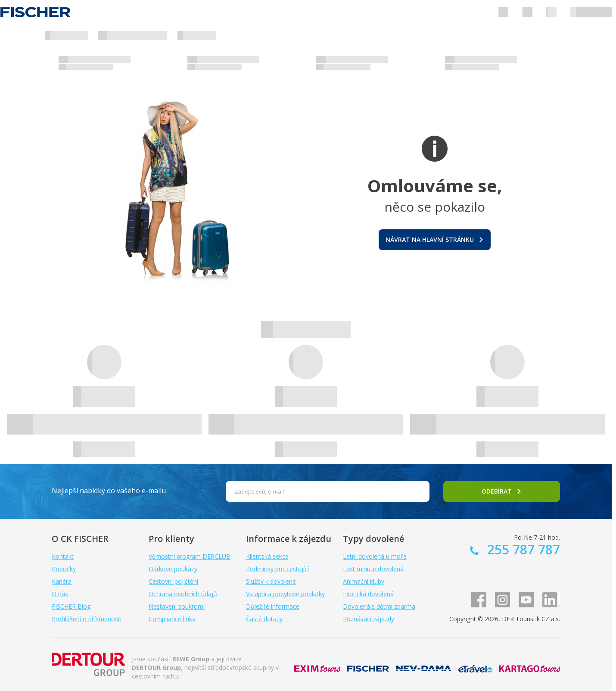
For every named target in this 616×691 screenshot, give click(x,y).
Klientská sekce (267, 556)
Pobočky (64, 569)
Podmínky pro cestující (277, 569)
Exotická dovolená (368, 594)
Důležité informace (273, 606)
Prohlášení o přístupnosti (87, 619)
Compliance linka (172, 619)
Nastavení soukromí (177, 606)
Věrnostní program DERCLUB (190, 556)
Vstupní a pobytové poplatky (285, 594)
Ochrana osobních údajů (183, 594)
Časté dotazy (264, 619)
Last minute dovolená (373, 569)
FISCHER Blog (71, 606)
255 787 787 (522, 549)
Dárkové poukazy (173, 569)
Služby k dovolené (271, 581)
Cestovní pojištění (173, 581)
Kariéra (62, 581)
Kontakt (63, 556)
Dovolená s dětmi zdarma (379, 606)
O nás (60, 594)
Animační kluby (364, 581)
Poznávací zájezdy (369, 619)
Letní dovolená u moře (375, 556)
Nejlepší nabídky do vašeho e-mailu (109, 491)
